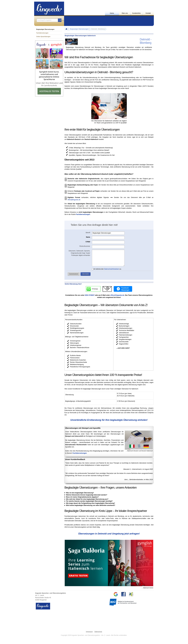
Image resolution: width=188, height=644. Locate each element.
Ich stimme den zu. (107, 269)
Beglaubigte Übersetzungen (79, 29)
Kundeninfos (136, 13)
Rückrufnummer (85, 246)
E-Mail (88, 242)
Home (112, 13)
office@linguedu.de (74, 200)
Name (88, 237)
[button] (60, 20)
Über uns (125, 13)
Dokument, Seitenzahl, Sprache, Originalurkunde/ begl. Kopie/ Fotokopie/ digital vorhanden (79, 253)
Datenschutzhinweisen (112, 269)
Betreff (88, 233)
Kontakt (148, 13)
